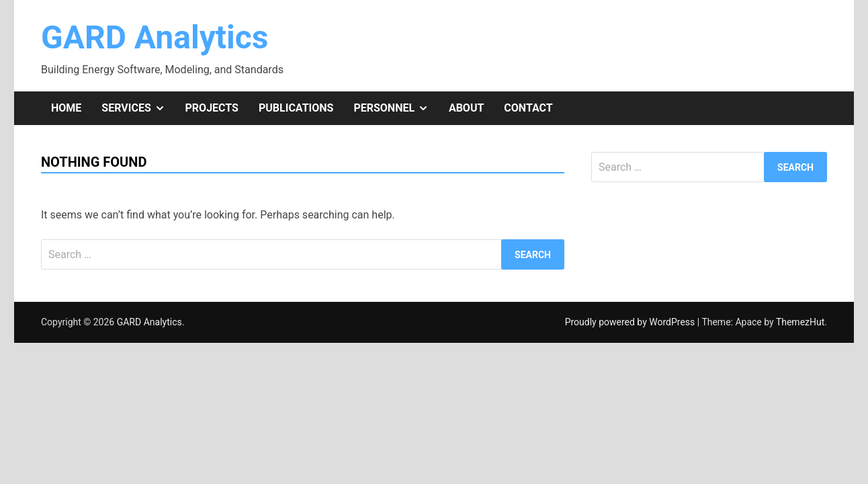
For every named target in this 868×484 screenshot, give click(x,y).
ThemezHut (800, 322)
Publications (296, 108)
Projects (212, 108)
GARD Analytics (155, 37)
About (466, 108)
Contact (528, 108)
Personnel (396, 108)
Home (66, 108)
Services (138, 108)
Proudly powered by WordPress (631, 322)
